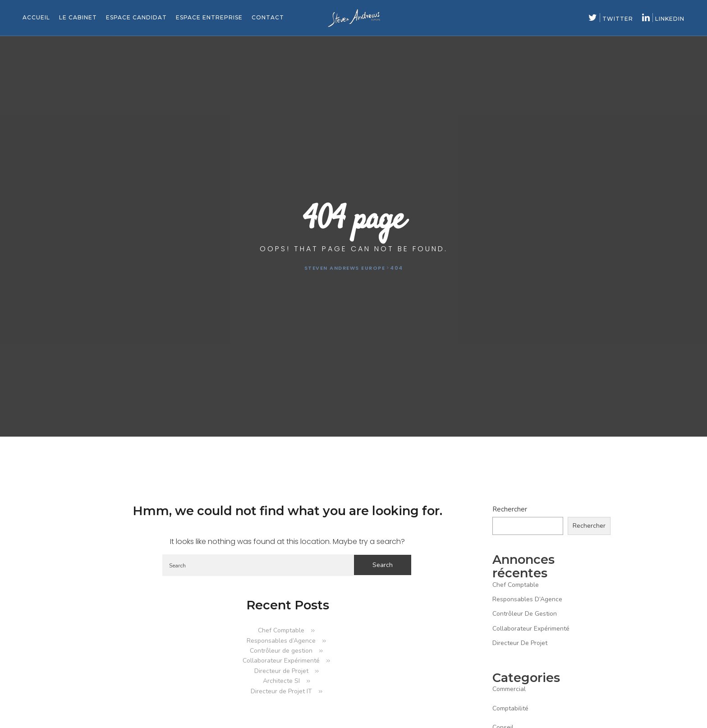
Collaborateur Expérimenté (281, 661)
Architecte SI (281, 681)
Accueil (36, 17)
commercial (509, 689)
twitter (611, 19)
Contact (268, 17)
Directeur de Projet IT (281, 691)
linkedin (663, 19)
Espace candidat (136, 17)
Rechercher (510, 509)
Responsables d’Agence (281, 641)
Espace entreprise (209, 17)
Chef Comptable (281, 630)
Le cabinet (78, 17)
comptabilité (510, 708)
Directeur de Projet (281, 671)
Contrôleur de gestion (281, 651)
